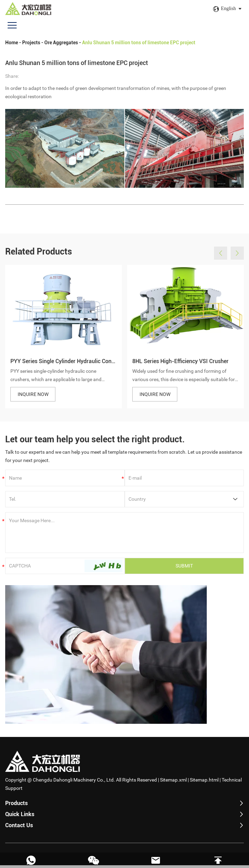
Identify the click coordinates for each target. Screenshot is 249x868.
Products (16, 806)
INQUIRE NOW (33, 399)
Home (12, 43)
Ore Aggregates (61, 43)
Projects (31, 43)
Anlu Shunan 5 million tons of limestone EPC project (139, 43)
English (228, 8)
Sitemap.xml (173, 783)
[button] (221, 258)
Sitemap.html (204, 783)
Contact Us (19, 828)
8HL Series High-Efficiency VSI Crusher (180, 366)
